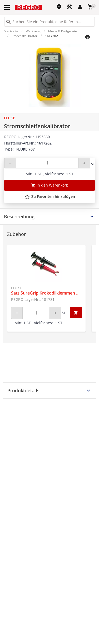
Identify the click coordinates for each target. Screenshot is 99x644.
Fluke (9, 118)
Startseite (11, 31)
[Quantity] (47, 163)
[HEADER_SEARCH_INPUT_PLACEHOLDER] (49, 22)
